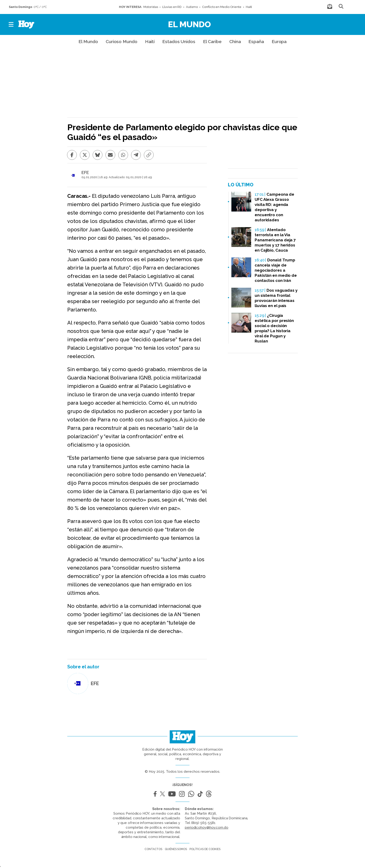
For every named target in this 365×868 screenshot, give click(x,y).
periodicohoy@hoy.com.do (207, 827)
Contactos (153, 849)
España (256, 41)
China (235, 41)
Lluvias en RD (172, 7)
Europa (279, 41)
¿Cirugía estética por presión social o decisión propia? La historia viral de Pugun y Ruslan (274, 328)
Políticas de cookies (205, 849)
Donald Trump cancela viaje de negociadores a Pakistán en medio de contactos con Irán (276, 270)
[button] (11, 24)
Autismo (192, 7)
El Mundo (189, 24)
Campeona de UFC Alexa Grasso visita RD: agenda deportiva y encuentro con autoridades (274, 207)
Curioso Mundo (122, 41)
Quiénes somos (176, 849)
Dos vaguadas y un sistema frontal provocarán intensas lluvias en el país (276, 298)
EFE (85, 173)
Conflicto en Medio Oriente (222, 7)
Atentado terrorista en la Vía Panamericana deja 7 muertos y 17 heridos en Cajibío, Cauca (275, 240)
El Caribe (212, 41)
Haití (249, 7)
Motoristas (151, 7)
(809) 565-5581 (203, 823)
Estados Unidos (179, 41)
